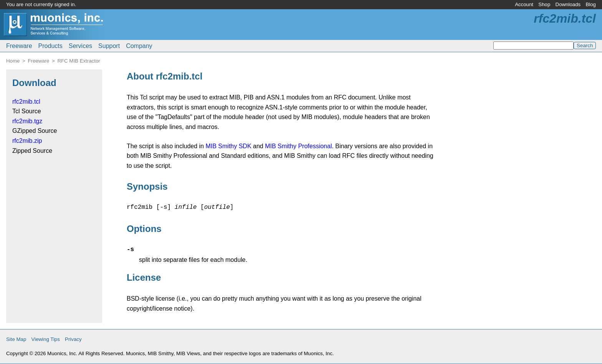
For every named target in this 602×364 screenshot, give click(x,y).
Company (139, 46)
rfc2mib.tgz (27, 121)
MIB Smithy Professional (298, 146)
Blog (591, 4)
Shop (544, 4)
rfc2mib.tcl (26, 102)
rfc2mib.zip (27, 141)
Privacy (73, 339)
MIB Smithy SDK (228, 146)
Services (80, 46)
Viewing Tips (46, 339)
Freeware (19, 46)
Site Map (16, 339)
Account (524, 4)
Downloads (568, 4)
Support (109, 46)
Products (50, 46)
